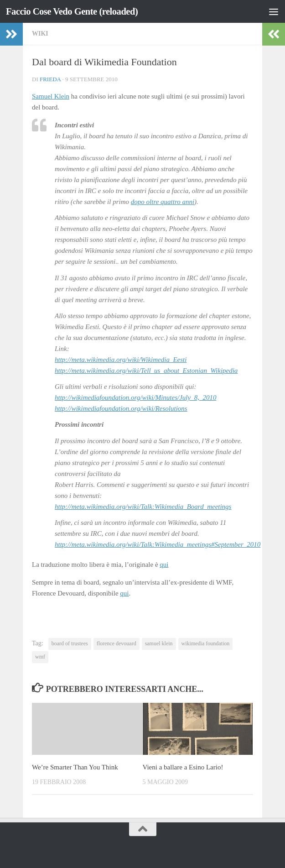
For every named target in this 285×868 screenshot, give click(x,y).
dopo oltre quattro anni (163, 202)
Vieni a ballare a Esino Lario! (183, 767)
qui (164, 565)
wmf (40, 657)
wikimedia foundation (206, 643)
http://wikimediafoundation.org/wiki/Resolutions (121, 408)
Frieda (50, 79)
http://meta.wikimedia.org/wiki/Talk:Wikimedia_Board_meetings (143, 507)
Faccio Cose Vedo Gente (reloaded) (74, 11)
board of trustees (70, 643)
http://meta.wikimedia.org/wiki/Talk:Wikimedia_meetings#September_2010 (158, 544)
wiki (40, 34)
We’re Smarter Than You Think (75, 767)
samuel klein (159, 643)
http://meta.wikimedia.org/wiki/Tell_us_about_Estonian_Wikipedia (146, 371)
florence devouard (117, 643)
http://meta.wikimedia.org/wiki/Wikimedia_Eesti (121, 360)
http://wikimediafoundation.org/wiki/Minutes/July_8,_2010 (135, 397)
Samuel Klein (51, 96)
